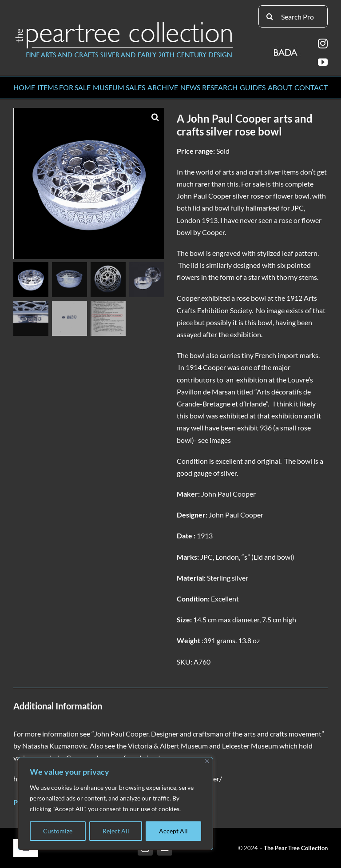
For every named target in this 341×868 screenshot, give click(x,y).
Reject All (116, 831)
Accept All (173, 831)
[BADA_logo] (286, 50)
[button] (155, 117)
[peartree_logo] (124, 24)
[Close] (207, 761)
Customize (58, 831)
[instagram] (323, 44)
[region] (115, 804)
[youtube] (323, 62)
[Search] (270, 16)
